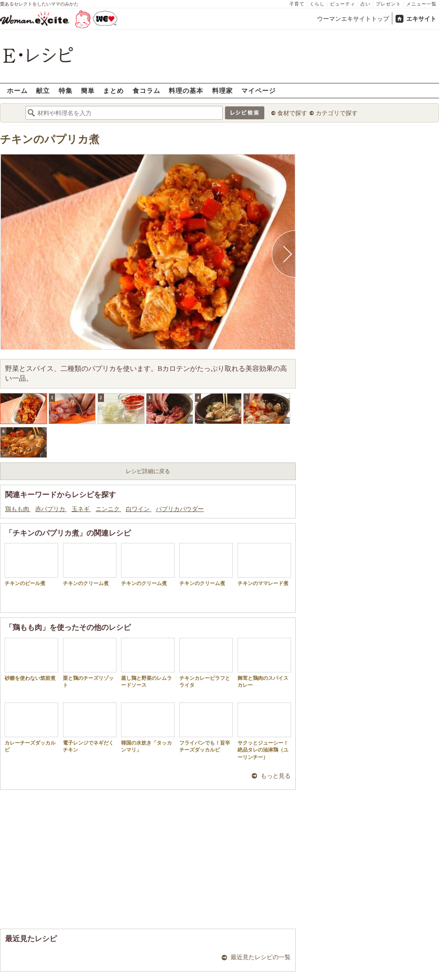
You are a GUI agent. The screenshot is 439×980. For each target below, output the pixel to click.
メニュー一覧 (421, 4)
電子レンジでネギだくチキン (90, 727)
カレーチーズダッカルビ (31, 727)
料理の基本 (186, 90)
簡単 (88, 90)
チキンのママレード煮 (264, 564)
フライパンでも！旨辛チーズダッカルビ (206, 727)
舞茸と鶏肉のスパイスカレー (264, 663)
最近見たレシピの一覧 (261, 957)
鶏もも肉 (18, 509)
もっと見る (276, 776)
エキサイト (421, 19)
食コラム (146, 90)
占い (366, 4)
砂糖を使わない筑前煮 (31, 659)
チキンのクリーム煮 (90, 564)
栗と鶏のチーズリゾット (90, 663)
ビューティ (343, 4)
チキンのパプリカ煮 (50, 139)
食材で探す (292, 113)
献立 (43, 90)
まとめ (113, 90)
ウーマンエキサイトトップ (353, 19)
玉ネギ (81, 509)
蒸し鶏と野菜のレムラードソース (148, 663)
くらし (317, 4)
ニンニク (108, 509)
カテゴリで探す (337, 113)
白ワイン (138, 509)
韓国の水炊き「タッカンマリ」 (148, 727)
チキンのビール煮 (31, 564)
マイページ (259, 90)
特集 (66, 90)
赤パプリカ (51, 509)
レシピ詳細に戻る (148, 471)
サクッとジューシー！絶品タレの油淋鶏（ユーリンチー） (264, 731)
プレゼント (388, 4)
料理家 (223, 90)
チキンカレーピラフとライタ (206, 663)
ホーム (17, 90)
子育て (297, 4)
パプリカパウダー (180, 509)
